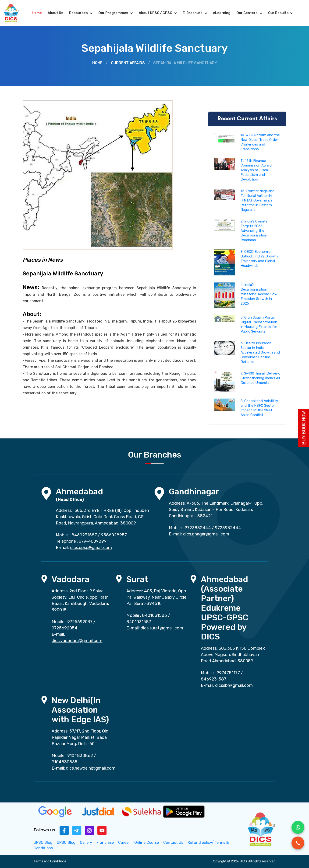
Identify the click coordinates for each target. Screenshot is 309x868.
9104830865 (64, 762)
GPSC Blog (66, 842)
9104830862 (80, 756)
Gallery (86, 842)
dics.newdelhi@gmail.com (91, 768)
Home (37, 13)
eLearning (222, 13)
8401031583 (154, 615)
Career (124, 842)
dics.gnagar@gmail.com (206, 534)
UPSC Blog (43, 842)
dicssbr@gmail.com (234, 685)
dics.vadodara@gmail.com (77, 641)
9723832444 (198, 528)
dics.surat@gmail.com (162, 628)
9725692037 (80, 622)
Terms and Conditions (50, 861)
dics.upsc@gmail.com (91, 548)
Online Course (147, 842)
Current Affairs (128, 63)
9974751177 (228, 673)
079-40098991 (94, 541)
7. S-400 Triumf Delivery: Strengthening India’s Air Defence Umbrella (260, 378)
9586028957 (114, 535)
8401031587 (139, 622)
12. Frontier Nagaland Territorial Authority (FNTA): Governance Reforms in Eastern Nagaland (257, 200)
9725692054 (64, 628)
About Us (55, 13)
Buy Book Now (304, 428)
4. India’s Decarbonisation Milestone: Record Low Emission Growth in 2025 (259, 294)
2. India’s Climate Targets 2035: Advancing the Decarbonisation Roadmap (254, 231)
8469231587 (84, 535)
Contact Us (173, 842)
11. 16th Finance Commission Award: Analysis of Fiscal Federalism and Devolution (256, 170)
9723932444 (228, 528)
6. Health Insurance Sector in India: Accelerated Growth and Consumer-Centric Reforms (260, 352)
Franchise (105, 842)
